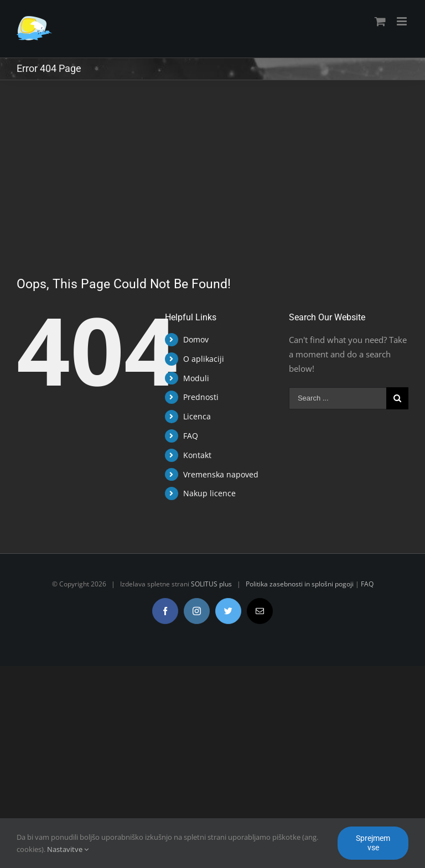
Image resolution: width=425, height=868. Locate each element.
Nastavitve (68, 849)
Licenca (197, 416)
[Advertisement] (212, 163)
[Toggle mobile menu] (403, 21)
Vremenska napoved (221, 474)
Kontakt (197, 455)
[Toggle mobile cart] (380, 21)
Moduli (196, 378)
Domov (196, 339)
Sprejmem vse (373, 843)
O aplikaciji (204, 359)
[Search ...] (338, 398)
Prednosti (201, 397)
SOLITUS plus (211, 584)
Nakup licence (209, 493)
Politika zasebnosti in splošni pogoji (300, 584)
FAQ (191, 436)
